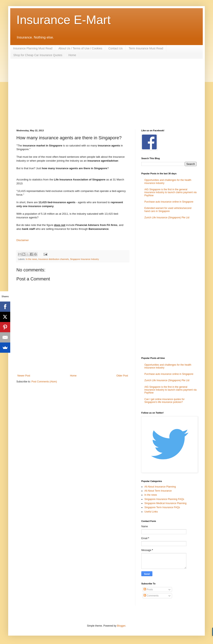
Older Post (122, 376)
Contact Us (115, 48)
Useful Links (151, 512)
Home (72, 55)
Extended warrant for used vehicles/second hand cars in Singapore (168, 210)
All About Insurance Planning (160, 487)
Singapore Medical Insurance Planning (165, 503)
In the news (31, 259)
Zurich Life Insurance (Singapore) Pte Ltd (167, 218)
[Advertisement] (87, 93)
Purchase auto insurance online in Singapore (169, 202)
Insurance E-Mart (63, 20)
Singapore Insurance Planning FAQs (164, 499)
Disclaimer (23, 240)
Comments (151, 596)
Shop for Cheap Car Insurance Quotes (38, 55)
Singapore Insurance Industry (84, 259)
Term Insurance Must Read (146, 48)
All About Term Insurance (158, 491)
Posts (148, 590)
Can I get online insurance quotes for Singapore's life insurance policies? (164, 401)
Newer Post (24, 376)
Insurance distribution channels (54, 259)
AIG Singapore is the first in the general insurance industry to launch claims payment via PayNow (171, 192)
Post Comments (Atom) (44, 382)
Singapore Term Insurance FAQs (162, 507)
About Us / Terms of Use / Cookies (80, 48)
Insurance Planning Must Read (33, 48)
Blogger (121, 626)
